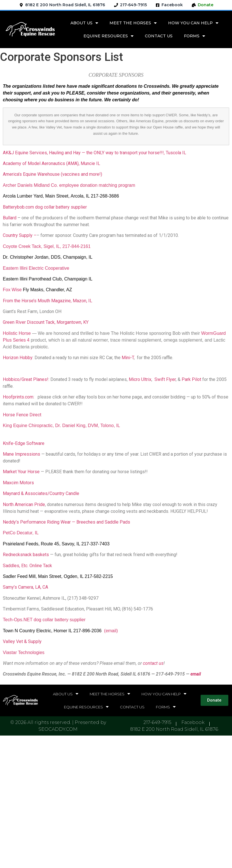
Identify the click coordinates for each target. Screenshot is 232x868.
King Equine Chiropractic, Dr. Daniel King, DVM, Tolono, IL (61, 426)
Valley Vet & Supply (22, 641)
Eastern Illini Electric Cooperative (36, 268)
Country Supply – (20, 235)
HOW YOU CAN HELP (193, 23)
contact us (153, 663)
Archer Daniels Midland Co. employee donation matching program (69, 185)
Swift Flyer (165, 379)
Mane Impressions (22, 454)
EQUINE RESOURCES (109, 36)
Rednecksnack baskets (26, 555)
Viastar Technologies (24, 652)
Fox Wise (12, 290)
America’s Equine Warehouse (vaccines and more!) (52, 174)
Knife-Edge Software (24, 443)
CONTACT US (159, 36)
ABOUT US (84, 23)
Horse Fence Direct (22, 415)
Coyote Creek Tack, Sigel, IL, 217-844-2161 (47, 246)
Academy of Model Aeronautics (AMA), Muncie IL (51, 163)
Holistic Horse (17, 333)
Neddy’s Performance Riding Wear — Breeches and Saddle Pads (66, 522)
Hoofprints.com (18, 397)
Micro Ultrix (140, 379)
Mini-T (128, 358)
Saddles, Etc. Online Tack (27, 566)
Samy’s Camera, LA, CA (25, 587)
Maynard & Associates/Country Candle (41, 493)
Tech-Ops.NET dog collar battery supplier (44, 620)
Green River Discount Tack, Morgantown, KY (46, 322)
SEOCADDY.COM (58, 729)
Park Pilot (191, 379)
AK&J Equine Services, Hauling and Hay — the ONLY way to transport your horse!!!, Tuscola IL (94, 153)
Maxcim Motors (18, 483)
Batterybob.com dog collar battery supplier (45, 207)
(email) (111, 631)
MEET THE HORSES (133, 23)
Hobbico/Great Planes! (26, 379)
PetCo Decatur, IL (21, 533)
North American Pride (24, 504)
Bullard (10, 218)
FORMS (195, 36)
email (196, 674)
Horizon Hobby (18, 358)
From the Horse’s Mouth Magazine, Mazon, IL (48, 301)
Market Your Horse (21, 472)
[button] (215, 700)
